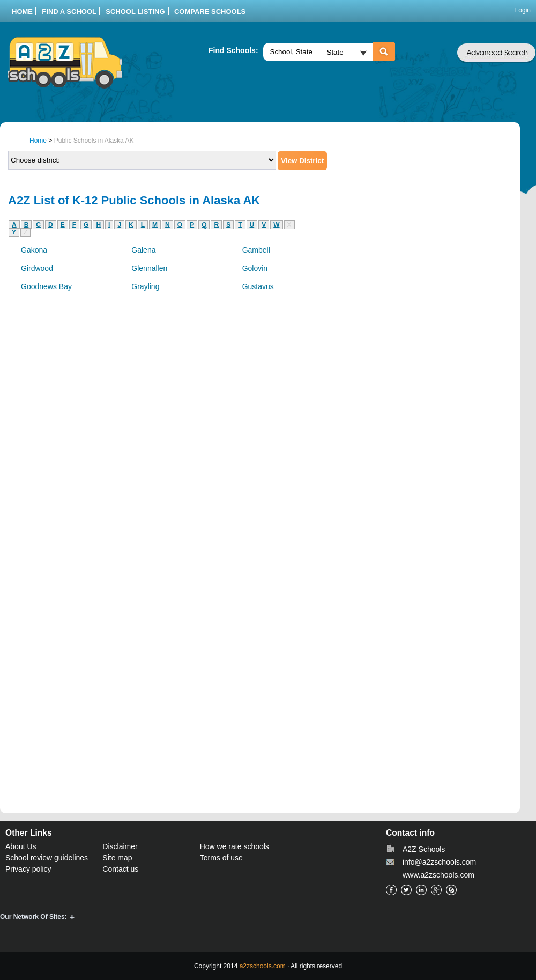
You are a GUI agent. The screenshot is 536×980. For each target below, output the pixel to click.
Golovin (255, 268)
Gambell (256, 250)
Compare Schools (210, 12)
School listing (135, 12)
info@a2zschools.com (439, 862)
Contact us (120, 869)
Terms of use (221, 858)
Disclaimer (120, 846)
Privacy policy (28, 869)
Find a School (69, 12)
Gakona (34, 250)
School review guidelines (47, 858)
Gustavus (258, 286)
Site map (117, 858)
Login (523, 10)
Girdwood (37, 268)
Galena (143, 250)
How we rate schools (234, 846)
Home (22, 12)
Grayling (145, 286)
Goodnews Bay (46, 286)
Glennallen (149, 268)
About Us (21, 846)
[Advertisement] (423, 317)
